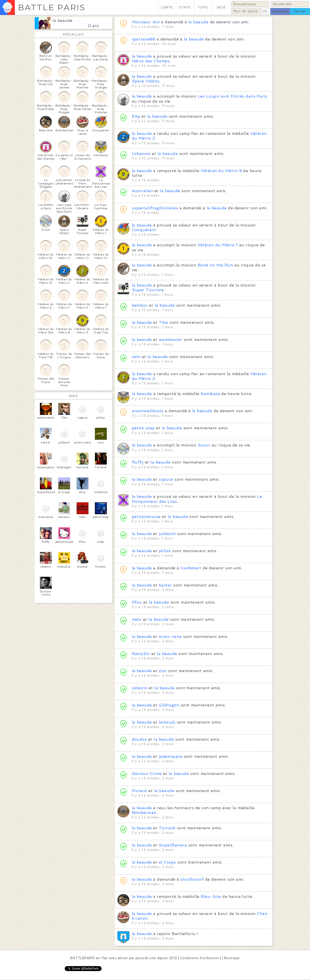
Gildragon (169, 705)
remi (136, 357)
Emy (136, 116)
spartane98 (144, 39)
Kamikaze (210, 394)
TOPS (203, 7)
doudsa (139, 739)
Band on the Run (215, 265)
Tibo (164, 322)
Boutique (232, 958)
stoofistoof (192, 879)
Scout (204, 445)
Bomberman (144, 813)
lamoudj (167, 722)
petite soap (143, 428)
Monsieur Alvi (146, 22)
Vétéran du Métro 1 (218, 245)
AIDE (221, 7)
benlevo (140, 305)
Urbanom (141, 154)
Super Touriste (148, 290)
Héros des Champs (151, 61)
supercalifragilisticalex (155, 208)
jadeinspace (171, 756)
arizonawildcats (148, 411)
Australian (142, 191)
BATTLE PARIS (52, 7)
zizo (163, 671)
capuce (166, 479)
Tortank (167, 828)
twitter (300, 11)
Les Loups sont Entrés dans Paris (232, 96)
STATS (185, 7)
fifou (137, 602)
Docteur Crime (147, 774)
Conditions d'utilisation (200, 958)
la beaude (63, 20)
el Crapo (168, 862)
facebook (280, 11)
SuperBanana (173, 845)
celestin (140, 688)
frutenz (140, 791)
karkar (165, 585)
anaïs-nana (170, 636)
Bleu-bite (211, 896)
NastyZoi (141, 654)
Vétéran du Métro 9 (221, 171)
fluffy (138, 462)
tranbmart (191, 568)
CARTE (167, 7)
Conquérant (144, 230)
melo (137, 619)
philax (165, 551)
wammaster (170, 340)
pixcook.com (146, 958)
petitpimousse (146, 517)
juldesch (167, 534)
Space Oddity (146, 81)
